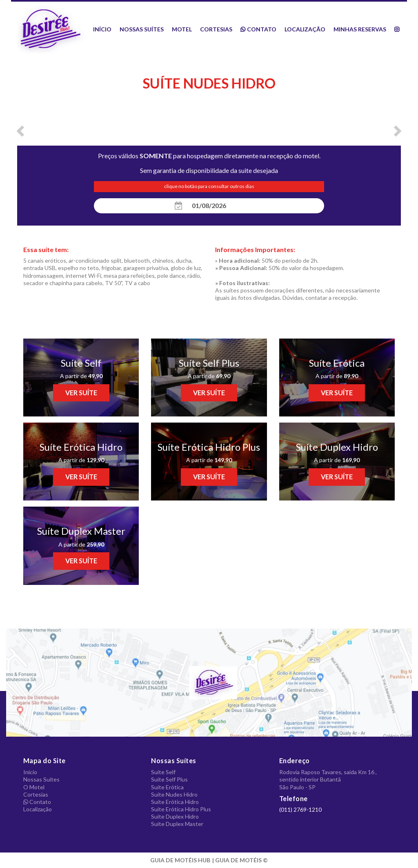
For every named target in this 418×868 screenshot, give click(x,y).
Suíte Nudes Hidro (174, 794)
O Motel (34, 787)
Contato (258, 29)
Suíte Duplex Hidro (175, 816)
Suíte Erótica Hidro (175, 802)
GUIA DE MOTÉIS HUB (180, 860)
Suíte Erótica (167, 787)
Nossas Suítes (142, 29)
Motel (182, 29)
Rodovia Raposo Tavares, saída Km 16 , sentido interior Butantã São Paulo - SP (328, 779)
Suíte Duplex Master (177, 824)
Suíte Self (163, 772)
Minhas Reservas (360, 29)
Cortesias (216, 29)
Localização (305, 29)
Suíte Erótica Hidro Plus (181, 809)
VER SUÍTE (81, 393)
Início (102, 29)
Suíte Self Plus (169, 779)
